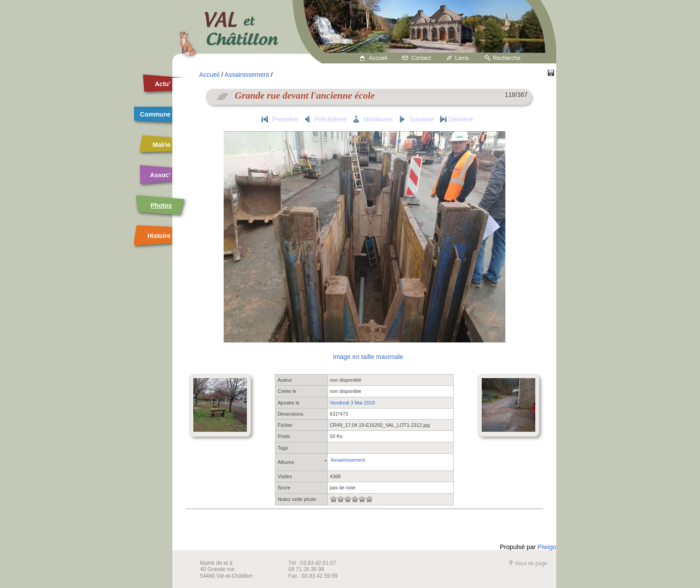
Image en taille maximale (368, 357)
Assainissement (247, 75)
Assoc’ (160, 175)
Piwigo (547, 547)
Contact (421, 58)
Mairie (162, 145)
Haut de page (528, 563)
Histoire (159, 236)
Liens (462, 58)
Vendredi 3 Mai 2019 (352, 403)
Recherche (507, 58)
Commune (155, 114)
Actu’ (163, 84)
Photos (161, 205)
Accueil (378, 58)
